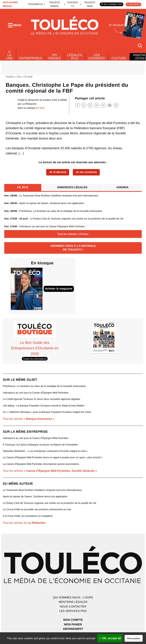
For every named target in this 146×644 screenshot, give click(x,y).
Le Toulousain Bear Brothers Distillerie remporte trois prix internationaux (51, 195)
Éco (19, 76)
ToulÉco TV (73, 4)
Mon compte (73, 619)
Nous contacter (73, 606)
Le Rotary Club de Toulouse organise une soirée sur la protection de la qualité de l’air (50, 502)
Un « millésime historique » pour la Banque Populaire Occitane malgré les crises (47, 411)
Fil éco (23, 187)
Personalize (134, 638)
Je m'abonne (58, 171)
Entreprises (31, 57)
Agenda (122, 187)
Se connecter (113, 4)
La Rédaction (29, 103)
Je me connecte (86, 171)
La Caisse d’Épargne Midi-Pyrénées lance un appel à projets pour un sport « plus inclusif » (53, 457)
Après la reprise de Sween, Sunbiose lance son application (44, 202)
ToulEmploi (35, 4)
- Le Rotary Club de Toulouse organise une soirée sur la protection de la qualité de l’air (64, 218)
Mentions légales (73, 601)
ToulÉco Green (54, 4)
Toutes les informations (35, 358)
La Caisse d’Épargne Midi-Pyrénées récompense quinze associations (41, 463)
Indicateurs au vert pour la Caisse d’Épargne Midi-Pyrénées (44, 225)
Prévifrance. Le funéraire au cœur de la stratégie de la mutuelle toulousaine (53, 210)
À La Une (9, 54)
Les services (73, 610)
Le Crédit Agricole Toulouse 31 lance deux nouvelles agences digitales (41, 398)
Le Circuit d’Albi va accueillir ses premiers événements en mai (37, 509)
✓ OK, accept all (110, 638)
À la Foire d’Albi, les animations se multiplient (28, 515)
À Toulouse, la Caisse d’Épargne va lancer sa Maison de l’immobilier (40, 444)
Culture (119, 57)
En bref (28, 76)
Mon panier (73, 624)
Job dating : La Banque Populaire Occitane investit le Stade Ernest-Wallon (44, 405)
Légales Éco (75, 56)
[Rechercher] (140, 45)
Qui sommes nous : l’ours (73, 597)
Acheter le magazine (59, 288)
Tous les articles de (24, 522)
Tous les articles (29, 418)
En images (55, 56)
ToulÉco (10, 76)
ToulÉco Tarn (90, 4)
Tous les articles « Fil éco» (73, 233)
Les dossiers (97, 56)
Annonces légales (72, 187)
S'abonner (133, 4)
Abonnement (73, 628)
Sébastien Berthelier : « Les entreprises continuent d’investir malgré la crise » (45, 450)
